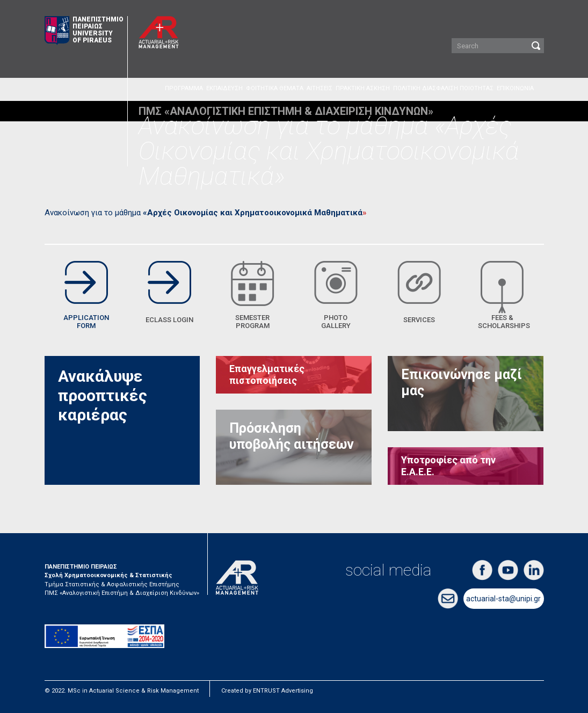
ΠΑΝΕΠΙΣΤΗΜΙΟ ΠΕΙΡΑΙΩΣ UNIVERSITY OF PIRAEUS (84, 31)
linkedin (534, 570)
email (448, 599)
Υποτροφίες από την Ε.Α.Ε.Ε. (448, 466)
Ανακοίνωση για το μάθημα (204, 213)
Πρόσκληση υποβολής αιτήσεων (292, 436)
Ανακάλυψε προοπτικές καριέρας (103, 395)
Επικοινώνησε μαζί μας (462, 383)
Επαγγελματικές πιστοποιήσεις (267, 374)
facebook (482, 570)
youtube (508, 570)
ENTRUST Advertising (283, 691)
